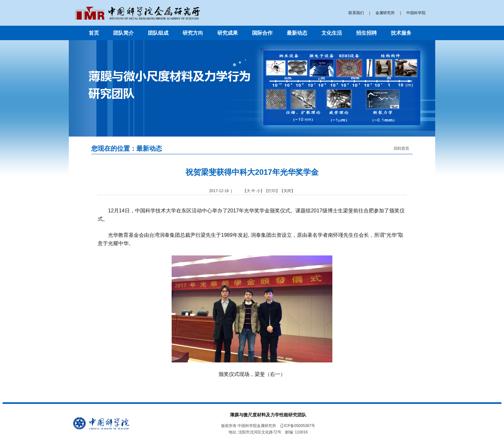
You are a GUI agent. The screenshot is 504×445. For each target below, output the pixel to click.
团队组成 (158, 33)
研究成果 (228, 33)
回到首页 (401, 148)
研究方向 (193, 33)
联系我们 (356, 13)
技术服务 (401, 33)
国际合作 (262, 33)
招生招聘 (366, 33)
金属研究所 (385, 13)
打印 (272, 191)
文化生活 (332, 33)
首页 (94, 33)
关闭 (287, 191)
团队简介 (123, 33)
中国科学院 (416, 13)
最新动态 (297, 33)
